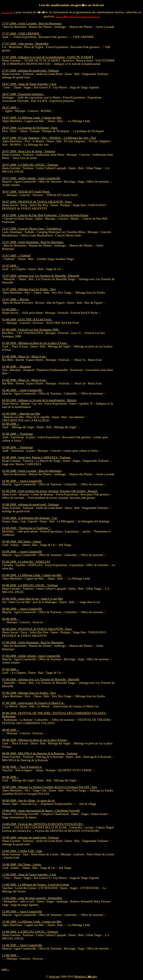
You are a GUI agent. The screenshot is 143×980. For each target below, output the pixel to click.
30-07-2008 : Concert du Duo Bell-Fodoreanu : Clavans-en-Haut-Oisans (45, 215)
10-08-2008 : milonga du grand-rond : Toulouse (30, 838)
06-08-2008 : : (11, 619)
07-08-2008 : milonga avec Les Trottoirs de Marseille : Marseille (41, 679)
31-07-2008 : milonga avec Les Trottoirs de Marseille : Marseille (41, 276)
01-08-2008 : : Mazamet (16, 367)
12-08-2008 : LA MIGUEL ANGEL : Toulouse (30, 932)
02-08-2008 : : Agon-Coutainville (22, 390)
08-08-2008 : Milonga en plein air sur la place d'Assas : (35, 740)
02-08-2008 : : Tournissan (17, 434)
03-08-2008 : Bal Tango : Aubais (22, 541)
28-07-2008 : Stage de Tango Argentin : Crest (29, 84)
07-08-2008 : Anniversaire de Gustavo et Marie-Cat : (34, 703)
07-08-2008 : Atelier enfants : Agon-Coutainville (31, 656)
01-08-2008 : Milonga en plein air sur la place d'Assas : (35, 343)
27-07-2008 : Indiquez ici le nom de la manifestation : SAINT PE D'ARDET (48, 57)
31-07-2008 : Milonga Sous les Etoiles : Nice (29, 289)
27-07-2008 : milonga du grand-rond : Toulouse (30, 71)
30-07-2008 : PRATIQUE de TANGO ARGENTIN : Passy (37, 202)
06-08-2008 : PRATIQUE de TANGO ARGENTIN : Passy (37, 629)
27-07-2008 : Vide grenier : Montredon (25, 44)
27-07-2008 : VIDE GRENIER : (21, 34)
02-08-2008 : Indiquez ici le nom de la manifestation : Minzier (39, 400)
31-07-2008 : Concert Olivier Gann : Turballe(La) (32, 229)
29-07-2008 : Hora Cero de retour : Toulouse (29, 151)
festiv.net (54, 977)
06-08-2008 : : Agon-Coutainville (22, 609)
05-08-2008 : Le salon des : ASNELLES (26, 562)
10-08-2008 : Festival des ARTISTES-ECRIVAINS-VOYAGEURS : (43, 824)
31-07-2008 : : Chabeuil (16, 256)
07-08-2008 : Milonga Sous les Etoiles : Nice (29, 693)
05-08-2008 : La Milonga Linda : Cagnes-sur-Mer (32, 575)
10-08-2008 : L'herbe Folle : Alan (22, 851)
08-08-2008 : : (11, 730)
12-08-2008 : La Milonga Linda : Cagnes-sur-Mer (32, 922)
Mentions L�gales (86, 977)
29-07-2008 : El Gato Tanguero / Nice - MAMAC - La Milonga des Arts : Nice (49, 138)
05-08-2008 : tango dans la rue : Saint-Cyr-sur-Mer (32, 599)
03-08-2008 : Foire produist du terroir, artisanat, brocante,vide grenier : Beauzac (50, 491)
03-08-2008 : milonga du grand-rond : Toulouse (30, 504)
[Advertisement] (130, 78)
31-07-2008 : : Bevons (15, 299)
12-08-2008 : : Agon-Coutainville (22, 912)
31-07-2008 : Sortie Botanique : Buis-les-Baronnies (33, 242)
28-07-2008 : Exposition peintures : (23, 94)
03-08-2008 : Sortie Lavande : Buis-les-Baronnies (32, 471)
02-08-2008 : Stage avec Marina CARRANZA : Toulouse (36, 457)
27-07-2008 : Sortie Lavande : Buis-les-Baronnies (32, 23)
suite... (5, 969)
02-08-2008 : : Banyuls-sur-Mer (21, 414)
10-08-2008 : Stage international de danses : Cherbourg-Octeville (41, 811)
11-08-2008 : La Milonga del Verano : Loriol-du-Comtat (36, 885)
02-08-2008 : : (11, 424)
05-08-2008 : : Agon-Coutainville (22, 552)
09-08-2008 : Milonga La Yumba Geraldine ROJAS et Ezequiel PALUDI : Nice (50, 787)
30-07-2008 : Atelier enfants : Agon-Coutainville (31, 178)
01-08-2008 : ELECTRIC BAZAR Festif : (27, 319)
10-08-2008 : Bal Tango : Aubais (22, 864)
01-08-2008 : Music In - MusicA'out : (24, 356)
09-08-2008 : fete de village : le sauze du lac (28, 801)
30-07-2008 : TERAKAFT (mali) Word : (26, 192)
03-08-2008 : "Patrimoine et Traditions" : (27, 528)
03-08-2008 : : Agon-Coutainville (22, 481)
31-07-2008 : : (11, 266)
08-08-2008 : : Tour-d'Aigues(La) (22, 767)
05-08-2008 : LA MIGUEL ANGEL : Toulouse (30, 585)
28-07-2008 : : (11, 108)
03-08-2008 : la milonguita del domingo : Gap (30, 518)
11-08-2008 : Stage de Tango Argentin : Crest (29, 875)
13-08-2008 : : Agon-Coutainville (22, 945)
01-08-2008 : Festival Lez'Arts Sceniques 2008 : (31, 330)
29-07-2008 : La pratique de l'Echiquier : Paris (30, 128)
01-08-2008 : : (11, 309)
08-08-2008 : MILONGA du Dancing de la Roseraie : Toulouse (40, 753)
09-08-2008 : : (11, 777)
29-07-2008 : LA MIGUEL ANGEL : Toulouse (30, 165)
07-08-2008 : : (11, 669)
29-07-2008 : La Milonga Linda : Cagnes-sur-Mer (32, 118)
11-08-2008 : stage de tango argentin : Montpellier (32, 898)
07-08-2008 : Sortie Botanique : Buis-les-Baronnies (33, 642)
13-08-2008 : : (11, 955)
